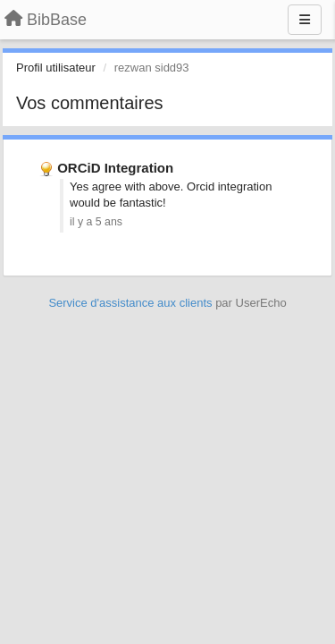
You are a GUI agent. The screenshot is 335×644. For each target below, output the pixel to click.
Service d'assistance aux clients (130, 303)
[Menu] (305, 20)
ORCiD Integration (115, 168)
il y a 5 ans (96, 222)
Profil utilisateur (56, 68)
